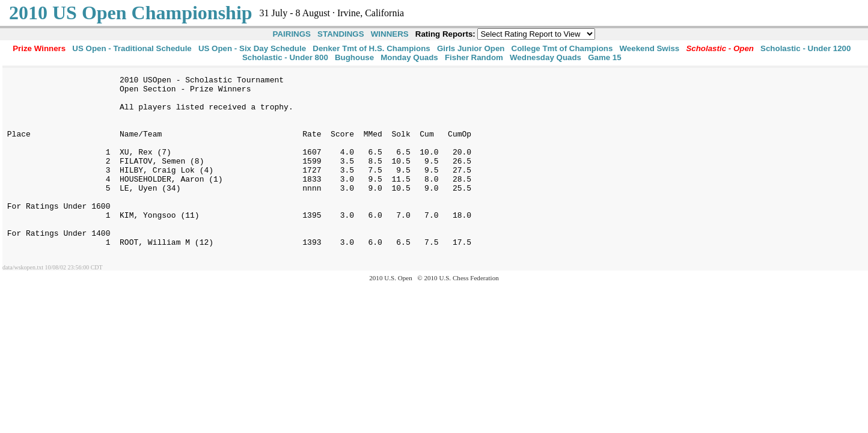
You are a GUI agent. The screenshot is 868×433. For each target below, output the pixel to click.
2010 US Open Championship (131, 13)
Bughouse (354, 57)
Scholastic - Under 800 (285, 57)
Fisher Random (474, 57)
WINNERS (390, 34)
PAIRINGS (292, 34)
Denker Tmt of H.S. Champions (371, 48)
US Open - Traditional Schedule (132, 48)
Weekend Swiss (650, 48)
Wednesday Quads (546, 57)
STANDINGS (341, 34)
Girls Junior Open (471, 48)
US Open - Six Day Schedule (252, 48)
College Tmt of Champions (562, 48)
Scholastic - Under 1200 (805, 48)
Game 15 (605, 57)
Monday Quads (409, 57)
